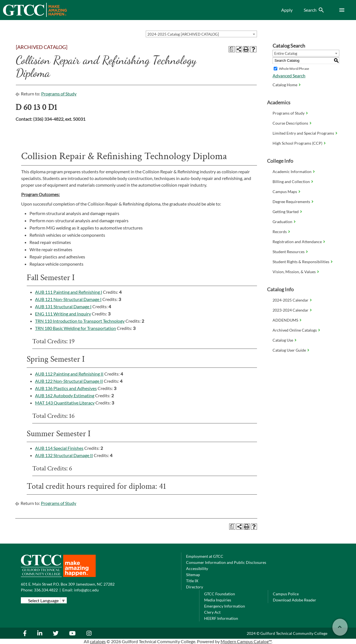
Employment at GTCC (205, 556)
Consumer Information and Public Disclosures (226, 562)
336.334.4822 (46, 590)
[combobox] (201, 34)
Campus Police (286, 594)
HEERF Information (221, 618)
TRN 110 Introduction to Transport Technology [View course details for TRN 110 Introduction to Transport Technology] (80, 321)
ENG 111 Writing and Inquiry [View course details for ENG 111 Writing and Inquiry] (63, 314)
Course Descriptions (290, 123)
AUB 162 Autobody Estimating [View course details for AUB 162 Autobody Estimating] (65, 395)
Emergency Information (225, 606)
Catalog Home (285, 85)
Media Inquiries (218, 600)
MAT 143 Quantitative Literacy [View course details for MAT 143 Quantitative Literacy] (65, 403)
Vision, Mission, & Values (294, 272)
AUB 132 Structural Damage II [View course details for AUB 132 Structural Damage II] (64, 455)
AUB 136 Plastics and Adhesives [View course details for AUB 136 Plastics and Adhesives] (66, 388)
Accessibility (197, 568)
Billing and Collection (291, 182)
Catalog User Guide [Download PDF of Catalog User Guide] (289, 350)
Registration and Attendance (297, 242)
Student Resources (289, 252)
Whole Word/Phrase (294, 69)
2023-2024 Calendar (291, 310)
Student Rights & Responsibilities (301, 262)
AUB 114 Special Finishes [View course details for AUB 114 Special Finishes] (59, 448)
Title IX (192, 581)
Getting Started (286, 212)
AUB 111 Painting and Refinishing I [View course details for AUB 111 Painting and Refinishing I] (69, 292)
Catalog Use (283, 340)
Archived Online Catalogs (295, 330)
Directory (195, 587)
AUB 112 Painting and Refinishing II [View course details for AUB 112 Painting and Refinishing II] (69, 374)
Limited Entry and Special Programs (303, 133)
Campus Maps (285, 192)
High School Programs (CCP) (297, 143)
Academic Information (292, 172)
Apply (287, 10)
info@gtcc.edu (86, 590)
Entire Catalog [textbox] (286, 53)
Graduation (282, 222)
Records (280, 232)
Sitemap (193, 575)
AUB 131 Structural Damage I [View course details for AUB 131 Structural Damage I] (63, 306)
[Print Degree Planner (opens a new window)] (232, 49)
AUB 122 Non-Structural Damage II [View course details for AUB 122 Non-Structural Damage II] (69, 381)
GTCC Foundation (220, 594)
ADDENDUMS (285, 320)
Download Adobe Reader (295, 600)
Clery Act (212, 612)
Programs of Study (59, 94)
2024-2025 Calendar (291, 300)
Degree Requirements (291, 202)
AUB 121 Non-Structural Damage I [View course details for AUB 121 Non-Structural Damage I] (68, 299)
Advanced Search (289, 76)
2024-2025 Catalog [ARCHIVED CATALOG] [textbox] (183, 34)
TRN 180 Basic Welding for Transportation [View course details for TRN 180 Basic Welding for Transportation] (76, 328)
